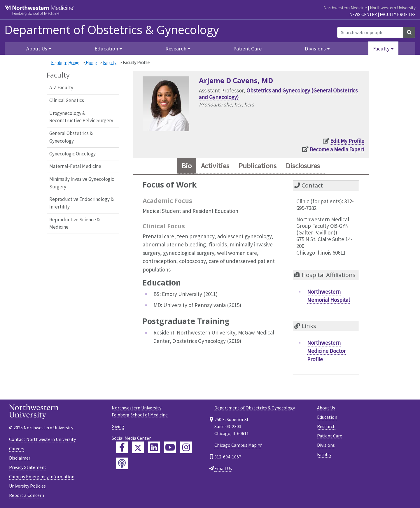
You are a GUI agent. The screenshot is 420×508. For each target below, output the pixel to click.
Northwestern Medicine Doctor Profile (326, 351)
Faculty (110, 63)
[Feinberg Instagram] (186, 447)
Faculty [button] (381, 49)
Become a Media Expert (337, 149)
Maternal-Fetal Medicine (75, 166)
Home (91, 63)
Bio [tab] (187, 166)
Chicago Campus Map (236, 445)
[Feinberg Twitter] (138, 447)
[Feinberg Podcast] (122, 463)
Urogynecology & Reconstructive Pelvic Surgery (81, 117)
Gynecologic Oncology (72, 154)
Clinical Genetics (67, 100)
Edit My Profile (347, 141)
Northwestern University (393, 8)
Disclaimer (20, 458)
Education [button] (106, 49)
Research (326, 426)
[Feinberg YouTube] (170, 447)
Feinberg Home (65, 63)
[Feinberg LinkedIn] (154, 447)
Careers (17, 449)
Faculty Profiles (398, 14)
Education (327, 417)
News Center (363, 14)
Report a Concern (27, 495)
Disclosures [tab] (303, 166)
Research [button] (176, 49)
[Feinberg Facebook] (122, 447)
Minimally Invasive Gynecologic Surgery (82, 183)
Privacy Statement (28, 467)
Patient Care (247, 49)
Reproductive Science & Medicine (75, 223)
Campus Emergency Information (42, 477)
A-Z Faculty (61, 87)
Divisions (326, 445)
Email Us (223, 468)
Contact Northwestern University (42, 439)
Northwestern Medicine (345, 8)
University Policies (27, 486)
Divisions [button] (315, 49)
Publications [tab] (258, 166)
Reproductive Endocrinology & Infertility (82, 203)
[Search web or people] (370, 32)
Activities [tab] (215, 166)
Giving (118, 426)
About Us (326, 408)
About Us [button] (37, 49)
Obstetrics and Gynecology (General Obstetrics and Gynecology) (278, 94)
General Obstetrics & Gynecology (71, 137)
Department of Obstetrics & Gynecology (112, 30)
